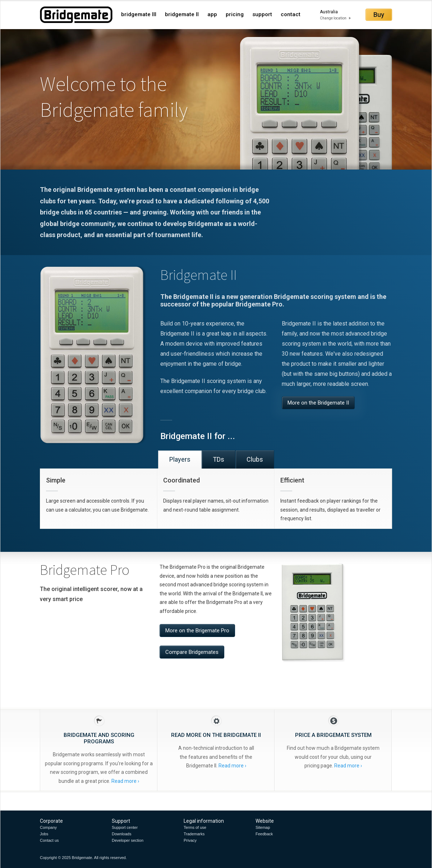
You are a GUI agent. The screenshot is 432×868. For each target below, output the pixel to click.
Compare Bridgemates (192, 652)
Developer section (128, 840)
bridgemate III (139, 14)
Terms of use (195, 827)
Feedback (264, 834)
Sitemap (263, 827)
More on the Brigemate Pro (197, 631)
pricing (235, 14)
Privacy (190, 840)
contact (291, 14)
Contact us (49, 840)
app (212, 14)
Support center (125, 827)
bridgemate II (182, 14)
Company (48, 827)
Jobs (44, 834)
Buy (379, 15)
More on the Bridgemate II (318, 403)
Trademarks (194, 834)
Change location (333, 18)
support (262, 14)
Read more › (125, 781)
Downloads (121, 834)
